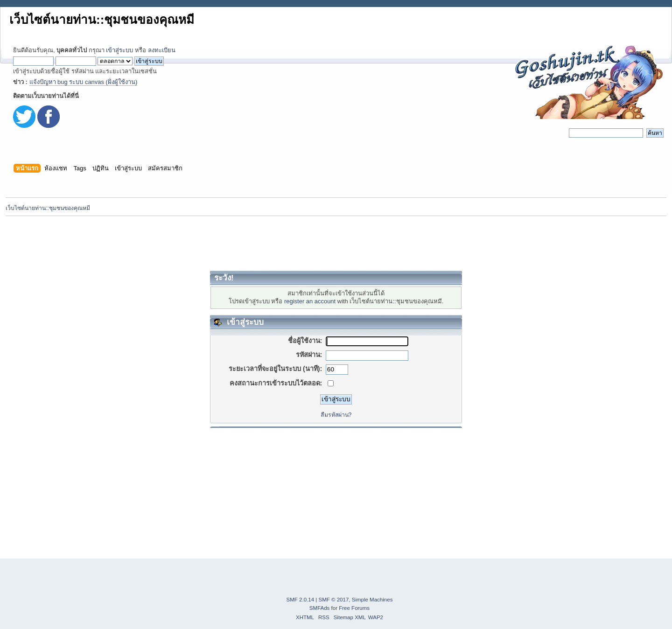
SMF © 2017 (334, 600)
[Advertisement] (336, 243)
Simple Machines (372, 600)
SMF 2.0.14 (301, 600)
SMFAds (320, 608)
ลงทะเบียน (162, 50)
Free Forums (354, 608)
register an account (310, 301)
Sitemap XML (350, 617)
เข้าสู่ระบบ (119, 50)
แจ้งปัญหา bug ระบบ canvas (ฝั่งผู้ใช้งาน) (84, 82)
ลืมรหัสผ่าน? (336, 415)
